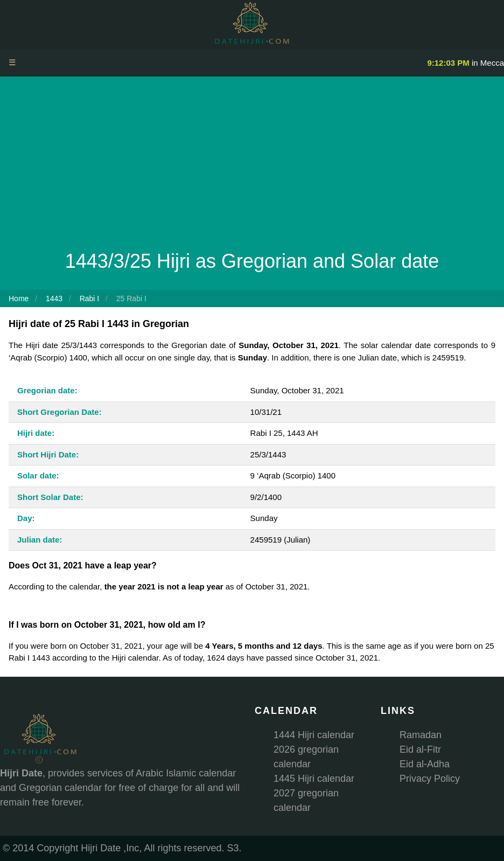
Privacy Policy (430, 779)
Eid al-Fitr (420, 749)
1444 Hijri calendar (314, 735)
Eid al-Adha (425, 764)
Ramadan (421, 735)
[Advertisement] (252, 166)
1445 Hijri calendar (314, 779)
